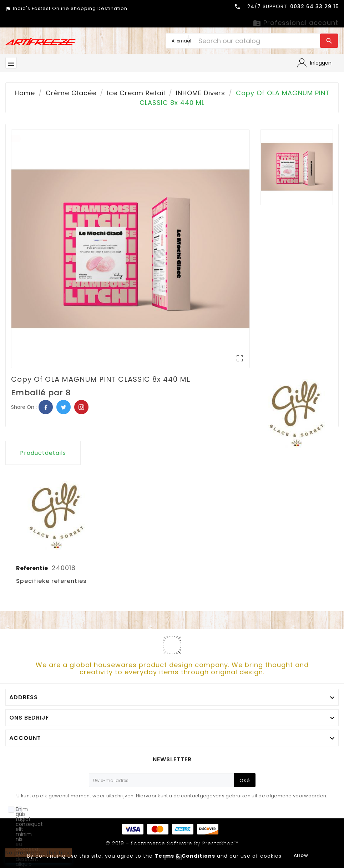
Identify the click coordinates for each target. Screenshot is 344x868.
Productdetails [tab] (43, 453)
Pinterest (81, 407)
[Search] (257, 41)
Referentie (32, 568)
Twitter (64, 407)
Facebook (46, 407)
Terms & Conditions (185, 856)
